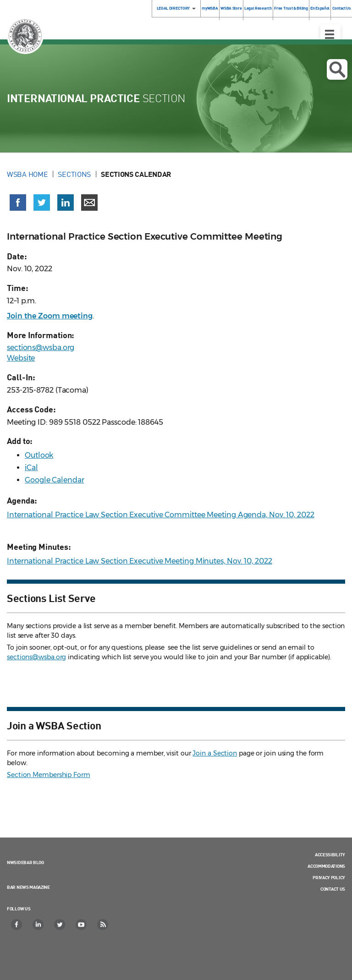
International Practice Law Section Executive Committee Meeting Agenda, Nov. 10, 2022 (161, 515)
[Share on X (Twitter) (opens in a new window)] (42, 203)
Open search (337, 70)
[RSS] (103, 925)
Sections (74, 174)
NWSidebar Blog (25, 862)
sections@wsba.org (41, 348)
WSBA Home (27, 174)
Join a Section (215, 753)
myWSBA (210, 8)
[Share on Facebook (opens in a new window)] (18, 203)
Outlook (39, 455)
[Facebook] (17, 925)
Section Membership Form (49, 775)
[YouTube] (82, 925)
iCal (31, 468)
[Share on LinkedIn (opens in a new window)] (66, 203)
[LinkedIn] (38, 925)
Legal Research (258, 8)
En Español (320, 8)
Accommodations (326, 866)
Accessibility (330, 854)
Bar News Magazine (28, 887)
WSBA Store (231, 8)
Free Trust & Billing (291, 8)
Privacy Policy (329, 877)
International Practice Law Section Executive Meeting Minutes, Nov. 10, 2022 (140, 561)
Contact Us (333, 889)
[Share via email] (89, 203)
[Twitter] (60, 925)
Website (21, 358)
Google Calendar (55, 480)
